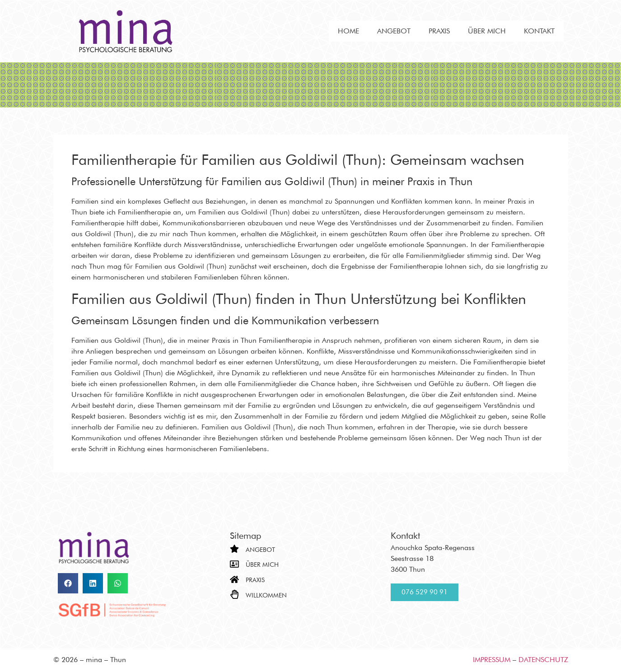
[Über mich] (234, 564)
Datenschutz (543, 660)
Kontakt (539, 31)
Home (348, 31)
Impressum (492, 660)
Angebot (394, 31)
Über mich (487, 31)
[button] (68, 583)
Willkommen (266, 595)
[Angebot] (234, 549)
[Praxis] (234, 579)
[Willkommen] (234, 594)
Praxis (439, 31)
